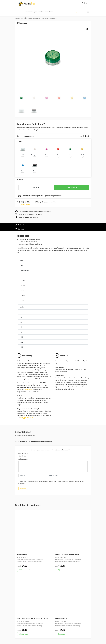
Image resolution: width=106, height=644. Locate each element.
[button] (87, 29)
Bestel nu (36, 187)
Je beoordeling (24, 459)
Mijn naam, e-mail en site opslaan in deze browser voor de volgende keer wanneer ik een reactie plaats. (52, 482)
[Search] (48, 12)
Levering (20, 229)
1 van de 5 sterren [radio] (19, 456)
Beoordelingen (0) (23, 233)
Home (17, 18)
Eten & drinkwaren (26, 18)
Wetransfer (28, 390)
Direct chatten (25, 204)
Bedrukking (20, 225)
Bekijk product (24, 570)
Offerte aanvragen (71, 187)
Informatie (20, 221)
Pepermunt (46, 18)
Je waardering (24, 453)
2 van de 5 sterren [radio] (20, 456)
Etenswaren (37, 18)
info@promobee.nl (26, 418)
